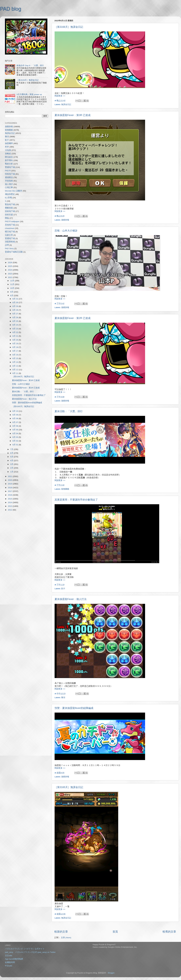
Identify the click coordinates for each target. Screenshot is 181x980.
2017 (10, 491)
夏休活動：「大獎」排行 (69, 411)
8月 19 (16, 344)
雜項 (63, 698)
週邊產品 (9, 177)
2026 (10, 263)
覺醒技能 (9, 208)
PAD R (8, 171)
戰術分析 (9, 164)
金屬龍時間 (10, 962)
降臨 (7, 218)
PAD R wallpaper (12, 221)
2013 (10, 506)
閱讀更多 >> (60, 96)
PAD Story (9, 249)
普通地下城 (10, 238)
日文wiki (9, 956)
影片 (63, 589)
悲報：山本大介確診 (66, 231)
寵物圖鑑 (65, 489)
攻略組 (8, 154)
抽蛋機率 (9, 143)
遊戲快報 (65, 220)
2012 (10, 510)
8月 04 (16, 433)
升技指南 (9, 181)
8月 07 (16, 422)
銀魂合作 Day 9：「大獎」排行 (30, 66)
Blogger (111, 973)
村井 (7, 147)
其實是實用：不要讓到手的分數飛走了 (76, 500)
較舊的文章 (169, 932)
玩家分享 (9, 235)
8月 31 (16, 299)
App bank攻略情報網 (14, 959)
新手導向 (9, 160)
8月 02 (16, 441)
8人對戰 (8, 198)
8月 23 (16, 329)
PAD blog (11, 9)
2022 (10, 277)
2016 (10, 495)
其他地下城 (10, 225)
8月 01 (16, 445)
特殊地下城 (10, 174)
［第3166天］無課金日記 (69, 27)
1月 (12, 472)
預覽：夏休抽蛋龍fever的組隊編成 (74, 708)
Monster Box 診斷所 (14, 191)
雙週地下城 (10, 167)
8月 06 (16, 426)
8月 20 (16, 340)
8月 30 (16, 302)
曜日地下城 (10, 232)
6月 (12, 453)
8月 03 (16, 437)
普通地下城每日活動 (14, 252)
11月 (13, 284)
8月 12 (16, 370)
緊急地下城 (10, 204)
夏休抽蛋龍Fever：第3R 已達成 (73, 115)
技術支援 (9, 215)
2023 (10, 274)
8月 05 (16, 430)
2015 (10, 499)
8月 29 (16, 306)
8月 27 (16, 314)
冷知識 (8, 150)
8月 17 (16, 351)
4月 (12, 461)
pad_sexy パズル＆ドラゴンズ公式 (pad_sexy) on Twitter (30, 952)
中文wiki (9, 966)
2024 (10, 270)
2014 (10, 502)
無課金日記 (66, 104)
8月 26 (16, 317)
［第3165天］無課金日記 (69, 787)
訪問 (7, 245)
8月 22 (16, 332)
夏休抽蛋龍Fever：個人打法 (71, 599)
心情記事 (9, 187)
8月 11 (16, 373)
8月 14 (16, 362)
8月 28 (16, 310)
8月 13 (16, 366)
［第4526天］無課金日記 (28, 80)
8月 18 (16, 347)
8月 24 (16, 325)
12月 (13, 281)
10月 (13, 288)
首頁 (115, 932)
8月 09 (16, 415)
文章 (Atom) (66, 938)
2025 (10, 266)
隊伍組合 (9, 157)
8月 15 (16, 358)
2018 (10, 488)
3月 (12, 464)
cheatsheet (10, 228)
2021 (10, 476)
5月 (12, 457)
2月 (12, 468)
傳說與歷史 (10, 194)
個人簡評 (9, 184)
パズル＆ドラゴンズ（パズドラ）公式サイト (25, 949)
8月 (12, 296)
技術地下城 (10, 211)
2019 (10, 484)
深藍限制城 (10, 242)
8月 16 (16, 355)
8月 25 (16, 321)
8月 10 (16, 411)
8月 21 (16, 336)
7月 (12, 449)
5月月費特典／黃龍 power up (29, 94)
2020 (10, 480)
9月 (12, 292)
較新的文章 (61, 932)
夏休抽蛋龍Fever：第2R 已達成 (73, 318)
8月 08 (16, 418)
